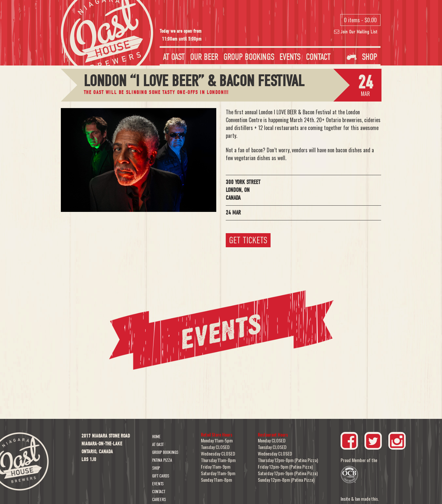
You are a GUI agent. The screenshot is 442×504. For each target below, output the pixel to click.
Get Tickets (248, 240)
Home (156, 437)
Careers (159, 500)
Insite (345, 499)
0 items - (360, 20)
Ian (357, 499)
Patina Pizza (162, 460)
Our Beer (204, 57)
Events (290, 57)
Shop (362, 57)
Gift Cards (161, 476)
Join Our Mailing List (356, 32)
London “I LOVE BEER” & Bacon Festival (194, 81)
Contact (318, 57)
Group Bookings (249, 57)
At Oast (174, 57)
